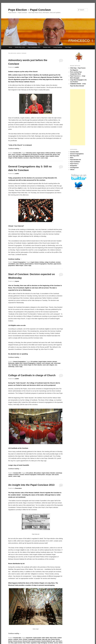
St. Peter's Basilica (18, 158)
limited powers (41, 475)
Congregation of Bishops (35, 639)
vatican (10, 476)
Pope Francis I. (74, 164)
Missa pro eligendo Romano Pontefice (29, 156)
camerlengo (59, 473)
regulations (34, 643)
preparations (12, 266)
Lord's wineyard (46, 363)
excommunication (36, 641)
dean (18, 264)
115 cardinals (34, 362)
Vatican (72, 170)
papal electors (57, 264)
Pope (24, 643)
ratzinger (42, 156)
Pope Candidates (75, 162)
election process (18, 641)
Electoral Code (27, 641)
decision (50, 362)
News (72, 158)
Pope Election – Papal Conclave (30, 10)
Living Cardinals (58, 47)
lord (9, 643)
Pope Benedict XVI (76, 160)
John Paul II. (59, 641)
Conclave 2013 (17, 153)
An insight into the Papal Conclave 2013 (31, 485)
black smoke (53, 638)
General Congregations (19, 262)
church (13, 155)
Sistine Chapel (28, 365)
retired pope (57, 363)
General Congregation (31, 475)
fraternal (22, 264)
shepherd (52, 156)
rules (10, 365)
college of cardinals (50, 262)
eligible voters (19, 363)
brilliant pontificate (50, 153)
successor (26, 158)
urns (56, 365)
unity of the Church (35, 158)
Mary (12, 643)
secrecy (21, 365)
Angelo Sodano (41, 153)
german (55, 155)
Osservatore (18, 488)
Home (10, 47)
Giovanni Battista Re (47, 641)
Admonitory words (31, 153)
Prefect (28, 643)
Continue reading (14, 149)
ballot (43, 638)
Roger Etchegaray (42, 643)
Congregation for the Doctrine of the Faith (33, 155)
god (54, 641)
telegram (52, 365)
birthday (42, 262)
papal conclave (18, 643)
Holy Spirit (16, 156)
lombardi (39, 363)
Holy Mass (50, 264)
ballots (47, 638)
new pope (48, 475)
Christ (20, 639)
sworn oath (46, 365)
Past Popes (68, 47)
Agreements (29, 638)
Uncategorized (74, 168)
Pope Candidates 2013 (34, 47)
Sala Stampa (15, 365)
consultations (12, 264)
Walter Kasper (19, 266)
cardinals (16, 639)
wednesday (11, 367)
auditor (17, 67)
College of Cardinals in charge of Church (32, 375)
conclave (18, 155)
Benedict (53, 473)
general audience (29, 264)
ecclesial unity (48, 155)
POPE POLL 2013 (20, 47)
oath (52, 363)
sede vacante (55, 475)
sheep (47, 156)
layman (17, 281)
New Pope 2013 (75, 156)
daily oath (45, 639)
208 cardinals (37, 473)
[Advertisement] (78, 117)
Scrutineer (50, 643)
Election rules (47, 47)
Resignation (74, 166)
